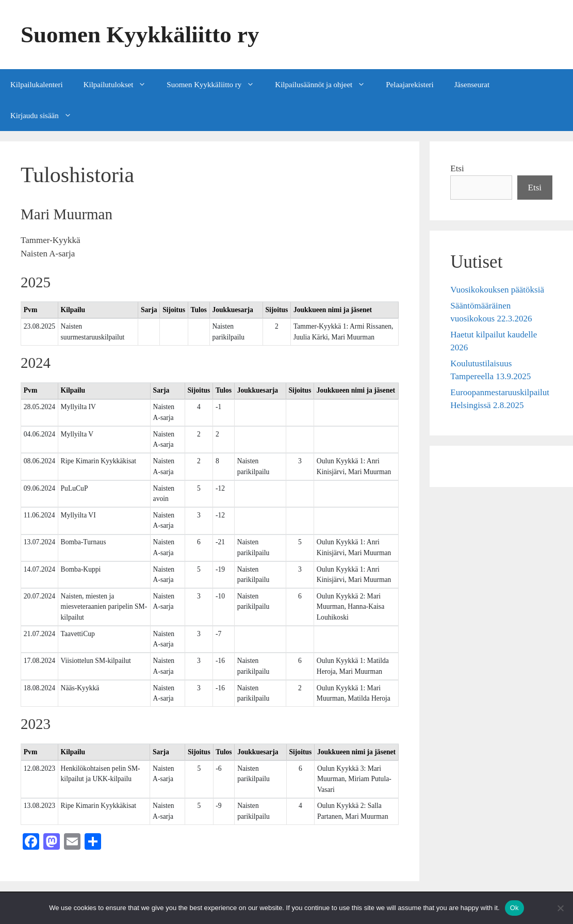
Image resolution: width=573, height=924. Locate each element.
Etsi (457, 168)
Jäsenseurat (472, 85)
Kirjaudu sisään (46, 116)
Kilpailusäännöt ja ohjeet (325, 85)
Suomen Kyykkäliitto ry (140, 35)
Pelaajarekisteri (410, 85)
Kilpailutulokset (120, 85)
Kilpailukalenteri (37, 85)
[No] (560, 908)
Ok (514, 908)
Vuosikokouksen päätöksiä (497, 290)
